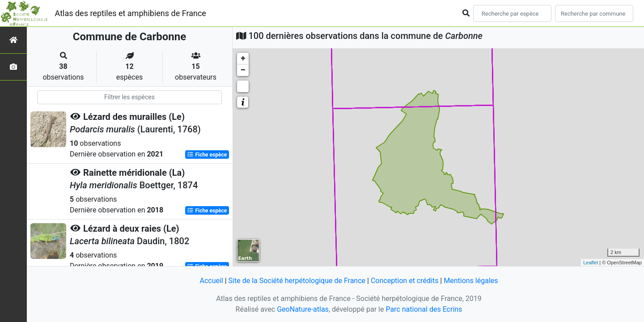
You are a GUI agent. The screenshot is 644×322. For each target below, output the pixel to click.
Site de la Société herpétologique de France (297, 281)
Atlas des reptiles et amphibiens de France (131, 13)
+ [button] (243, 59)
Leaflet (591, 263)
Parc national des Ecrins (424, 309)
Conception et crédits (405, 281)
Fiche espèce (207, 155)
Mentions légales (471, 281)
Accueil (211, 281)
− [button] (243, 70)
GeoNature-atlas (303, 309)
